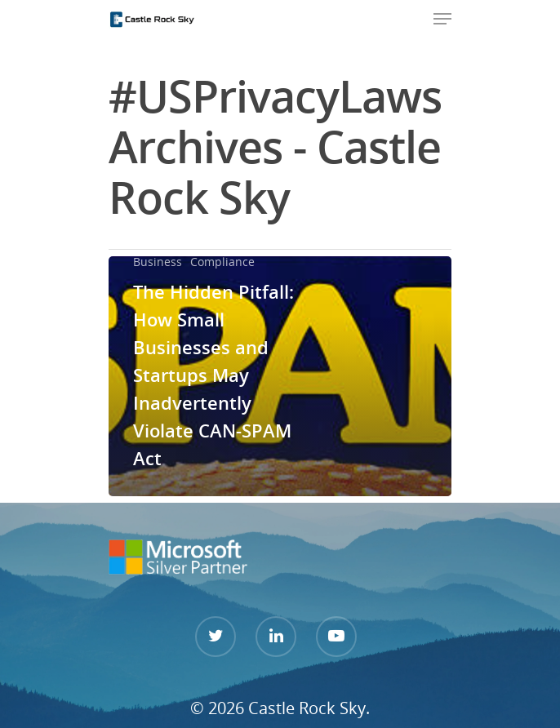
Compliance (222, 262)
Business (158, 262)
